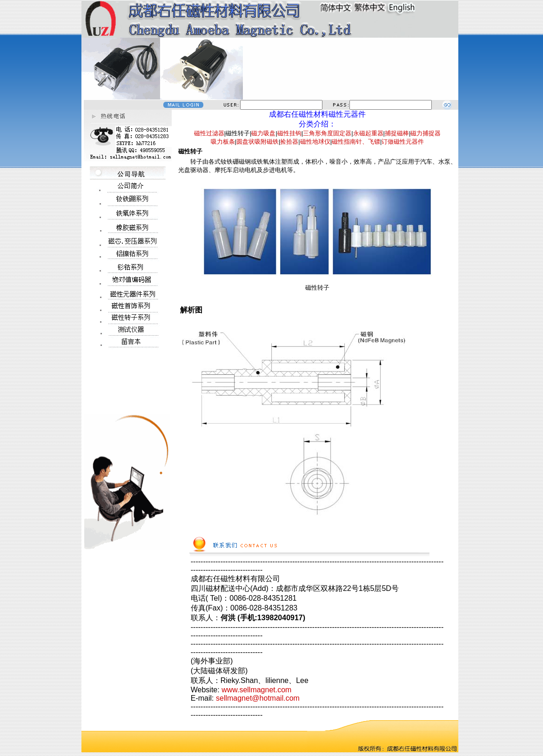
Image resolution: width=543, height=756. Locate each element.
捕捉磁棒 (397, 133)
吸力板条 (223, 142)
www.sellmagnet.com (256, 690)
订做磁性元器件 (403, 142)
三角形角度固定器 (327, 133)
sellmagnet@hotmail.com (258, 698)
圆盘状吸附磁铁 (258, 142)
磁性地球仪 (315, 142)
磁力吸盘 (263, 133)
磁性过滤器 (209, 133)
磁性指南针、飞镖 (356, 142)
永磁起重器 (368, 133)
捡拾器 (289, 142)
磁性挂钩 (289, 133)
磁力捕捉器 (426, 133)
